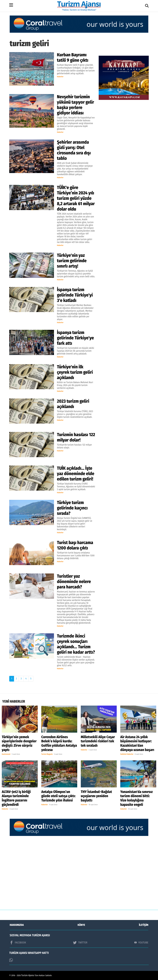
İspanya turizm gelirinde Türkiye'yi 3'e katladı (75, 295)
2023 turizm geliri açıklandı (73, 404)
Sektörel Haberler (127, 754)
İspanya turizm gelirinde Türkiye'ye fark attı (75, 338)
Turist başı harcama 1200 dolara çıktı (75, 545)
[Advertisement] (79, 875)
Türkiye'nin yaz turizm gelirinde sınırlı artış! (72, 261)
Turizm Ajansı (28, 975)
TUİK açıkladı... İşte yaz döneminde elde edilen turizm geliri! (76, 474)
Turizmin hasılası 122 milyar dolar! (76, 437)
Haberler (60, 77)
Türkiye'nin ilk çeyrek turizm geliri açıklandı (75, 372)
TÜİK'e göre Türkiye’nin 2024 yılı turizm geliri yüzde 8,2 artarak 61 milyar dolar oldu (76, 198)
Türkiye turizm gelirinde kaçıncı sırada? (72, 508)
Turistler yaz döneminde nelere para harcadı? (74, 582)
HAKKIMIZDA (17, 925)
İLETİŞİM (144, 925)
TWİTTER (80, 943)
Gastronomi (6, 754)
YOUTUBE (141, 943)
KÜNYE (81, 925)
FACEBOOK (18, 943)
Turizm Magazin (47, 754)
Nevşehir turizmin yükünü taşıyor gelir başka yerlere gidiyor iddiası (75, 105)
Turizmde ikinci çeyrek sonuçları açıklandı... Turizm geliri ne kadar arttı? (76, 644)
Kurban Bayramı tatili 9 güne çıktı (73, 57)
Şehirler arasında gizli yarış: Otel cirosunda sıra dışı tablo (74, 150)
